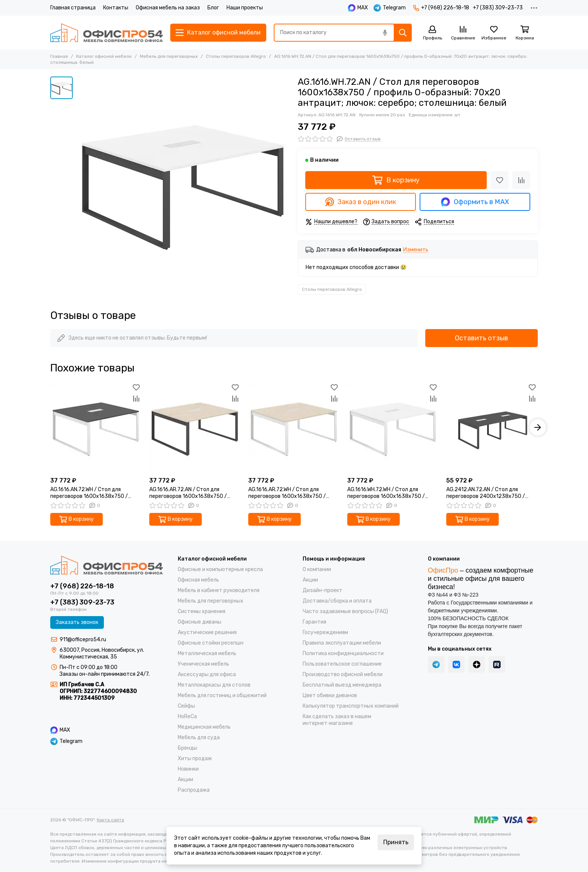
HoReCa (187, 716)
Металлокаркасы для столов (214, 685)
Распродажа (194, 790)
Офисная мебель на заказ (168, 8)
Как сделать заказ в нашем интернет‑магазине (337, 720)
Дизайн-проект (322, 590)
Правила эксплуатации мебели (342, 643)
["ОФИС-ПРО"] (106, 33)
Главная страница (73, 8)
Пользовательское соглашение (342, 664)
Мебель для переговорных (169, 56)
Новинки (188, 769)
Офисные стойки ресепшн (211, 643)
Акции (185, 780)
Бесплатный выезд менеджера (342, 685)
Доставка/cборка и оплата (337, 601)
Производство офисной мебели (343, 674)
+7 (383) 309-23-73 (498, 8)
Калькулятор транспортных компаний (351, 706)
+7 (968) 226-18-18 (441, 8)
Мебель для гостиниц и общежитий (222, 695)
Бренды (187, 748)
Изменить (416, 250)
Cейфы (186, 706)
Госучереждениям (325, 632)
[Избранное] (494, 33)
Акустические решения (207, 632)
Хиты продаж (195, 758)
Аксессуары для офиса (207, 674)
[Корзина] (525, 33)
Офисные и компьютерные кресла (220, 569)
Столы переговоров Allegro (236, 56)
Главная (59, 56)
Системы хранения (202, 611)
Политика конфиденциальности (343, 653)
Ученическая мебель (203, 664)
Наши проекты (245, 8)
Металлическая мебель (207, 653)
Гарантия (314, 622)
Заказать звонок (77, 622)
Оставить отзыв (481, 338)
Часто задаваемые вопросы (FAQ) (345, 611)
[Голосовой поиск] (385, 33)
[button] (538, 427)
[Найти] (403, 33)
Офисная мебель (198, 580)
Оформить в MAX (475, 202)
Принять (396, 842)
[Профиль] (432, 33)
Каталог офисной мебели (104, 56)
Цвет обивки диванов (330, 695)
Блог (213, 8)
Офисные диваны (199, 622)
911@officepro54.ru (83, 640)
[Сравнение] (463, 33)
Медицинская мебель (204, 727)
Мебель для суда (199, 737)
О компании (317, 569)
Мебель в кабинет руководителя (219, 590)
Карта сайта (110, 820)
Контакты (116, 8)
